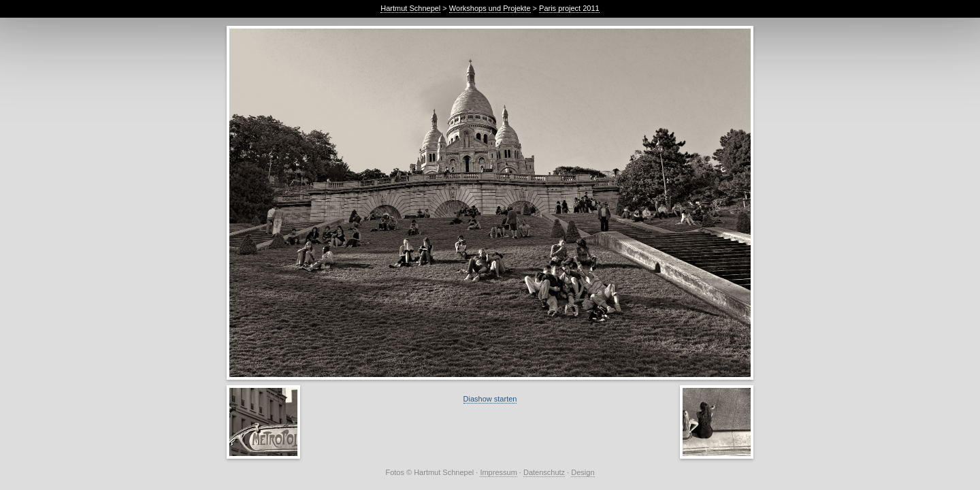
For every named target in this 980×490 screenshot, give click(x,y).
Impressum (498, 472)
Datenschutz (544, 472)
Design (583, 472)
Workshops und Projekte (490, 8)
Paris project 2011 (569, 8)
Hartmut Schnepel (410, 8)
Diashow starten (490, 399)
